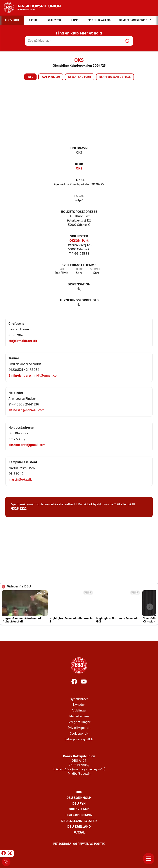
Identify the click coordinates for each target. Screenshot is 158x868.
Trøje (62, 269)
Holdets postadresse (79, 212)
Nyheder (79, 705)
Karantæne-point (80, 77)
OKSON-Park (79, 241)
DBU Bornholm (79, 798)
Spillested (79, 237)
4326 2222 (19, 509)
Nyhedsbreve (79, 699)
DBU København (79, 815)
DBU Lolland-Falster (79, 821)
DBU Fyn (79, 804)
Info (30, 77)
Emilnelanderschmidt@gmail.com (34, 376)
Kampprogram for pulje (115, 77)
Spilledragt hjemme (79, 265)
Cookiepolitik (79, 734)
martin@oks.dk (20, 480)
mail (117, 504)
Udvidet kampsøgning (135, 20)
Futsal (79, 833)
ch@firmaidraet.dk (23, 341)
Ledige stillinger (79, 722)
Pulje (79, 196)
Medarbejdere (79, 716)
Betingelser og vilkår (79, 740)
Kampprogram (51, 77)
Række (79, 180)
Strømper (96, 269)
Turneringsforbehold (79, 300)
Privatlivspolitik (79, 728)
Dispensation (79, 285)
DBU (79, 792)
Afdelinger (79, 711)
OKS (79, 169)
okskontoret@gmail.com (27, 445)
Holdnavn (79, 148)
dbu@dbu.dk (81, 774)
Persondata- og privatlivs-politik (79, 844)
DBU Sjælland (79, 827)
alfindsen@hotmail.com (26, 410)
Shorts (79, 269)
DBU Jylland (79, 810)
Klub (79, 164)
